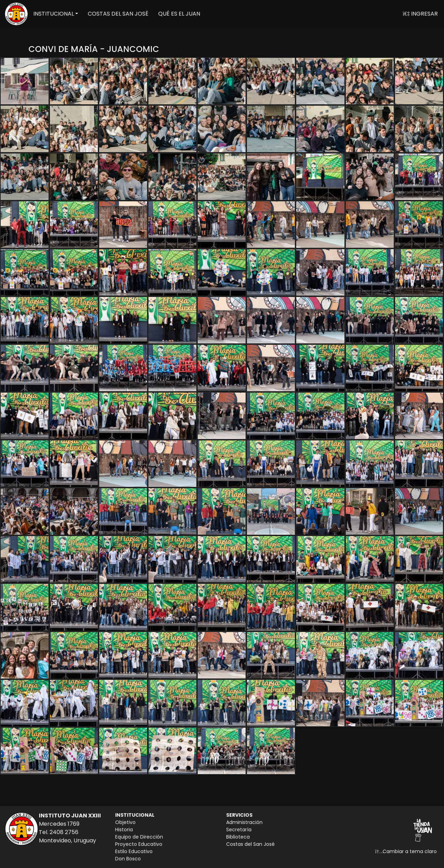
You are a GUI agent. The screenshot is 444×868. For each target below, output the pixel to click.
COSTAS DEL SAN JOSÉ (118, 14)
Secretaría (239, 830)
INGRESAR (420, 14)
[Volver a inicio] (16, 14)
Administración (244, 822)
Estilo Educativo (134, 851)
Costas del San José (250, 844)
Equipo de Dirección (139, 837)
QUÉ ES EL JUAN (179, 14)
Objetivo (125, 822)
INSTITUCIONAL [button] (54, 14)
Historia (124, 830)
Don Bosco (128, 859)
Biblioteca (238, 837)
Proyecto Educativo (139, 844)
